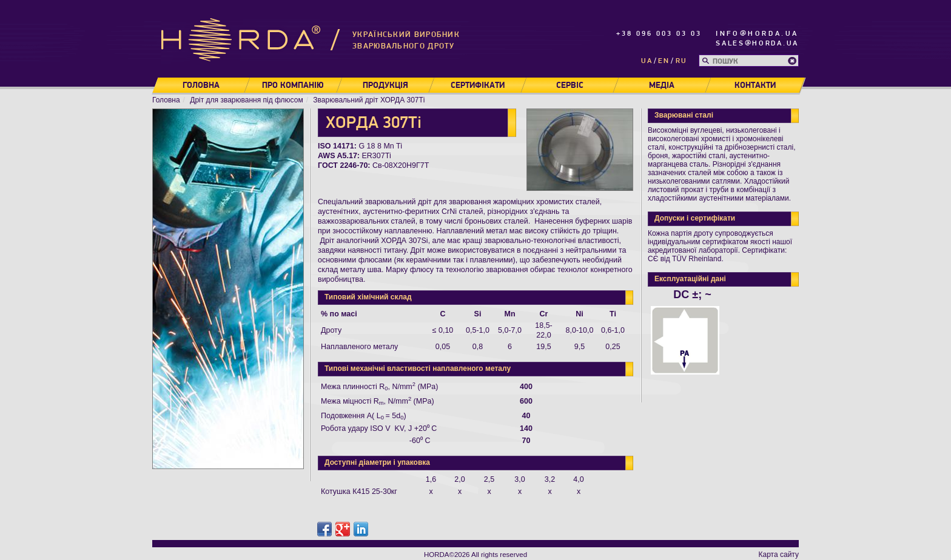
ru (681, 61)
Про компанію (293, 85)
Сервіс (570, 85)
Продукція (385, 85)
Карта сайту (779, 555)
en (664, 61)
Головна (201, 85)
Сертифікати (478, 85)
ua (647, 61)
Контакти (755, 85)
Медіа (662, 85)
